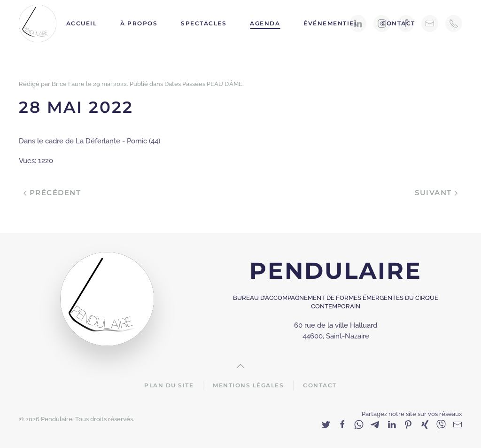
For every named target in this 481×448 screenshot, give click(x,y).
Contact (398, 23)
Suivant (436, 193)
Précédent (52, 193)
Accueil (82, 23)
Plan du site (169, 385)
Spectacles (204, 23)
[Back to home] (39, 24)
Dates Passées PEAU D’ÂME (203, 84)
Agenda (265, 23)
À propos (139, 23)
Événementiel (331, 23)
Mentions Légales (248, 385)
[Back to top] (240, 366)
